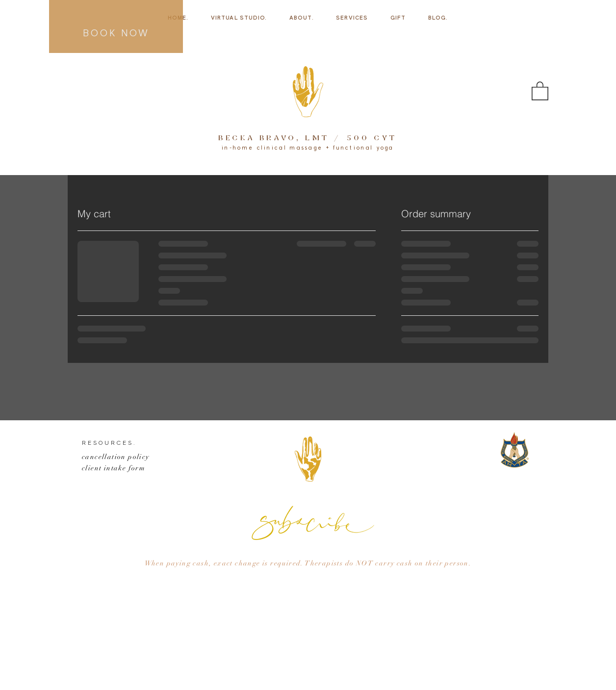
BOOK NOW (116, 34)
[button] (540, 90)
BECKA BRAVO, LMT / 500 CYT (308, 139)
